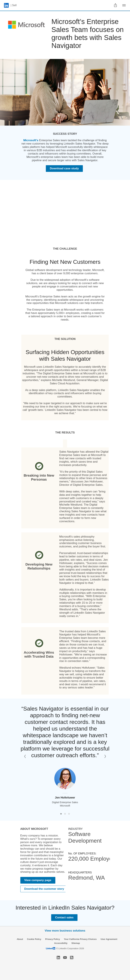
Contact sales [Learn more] (64, 917)
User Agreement (109, 939)
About (20, 939)
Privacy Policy (52, 939)
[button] (25, 756)
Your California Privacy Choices (80, 939)
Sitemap (76, 943)
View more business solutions (65, 931)
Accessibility (61, 943)
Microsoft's (31, 140)
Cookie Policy (34, 939)
